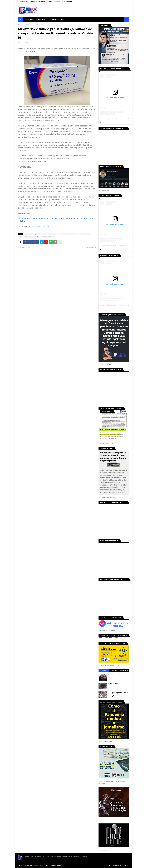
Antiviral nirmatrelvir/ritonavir (38, 25)
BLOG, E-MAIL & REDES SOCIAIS (108, 638)
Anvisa (45, 234)
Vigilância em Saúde (35, 237)
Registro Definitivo (85, 234)
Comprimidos (53, 234)
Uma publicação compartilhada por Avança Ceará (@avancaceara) (121, 119)
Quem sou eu (23, 2)
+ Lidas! (104, 670)
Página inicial (22, 25)
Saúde (21, 237)
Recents (114, 670)
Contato (33, 2)
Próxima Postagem (89, 247)
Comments (124, 670)
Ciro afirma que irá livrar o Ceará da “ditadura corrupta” (118, 694)
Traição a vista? (114, 675)
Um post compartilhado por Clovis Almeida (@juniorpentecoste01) (121, 246)
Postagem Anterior (25, 247)
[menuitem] (21, 20)
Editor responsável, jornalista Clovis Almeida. (55, 2)
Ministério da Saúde (72, 234)
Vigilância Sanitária (49, 237)
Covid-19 (61, 234)
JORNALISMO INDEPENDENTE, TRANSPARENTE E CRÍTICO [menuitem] (44, 20)
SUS (26, 237)
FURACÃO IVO (113, 684)
